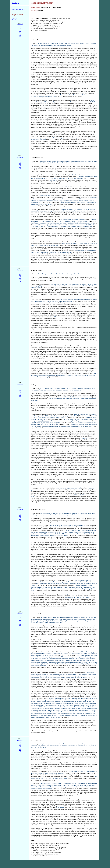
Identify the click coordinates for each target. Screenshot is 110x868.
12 (20, 33)
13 (20, 34)
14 (20, 36)
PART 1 (14, 18)
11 (20, 31)
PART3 (14, 20)
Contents (20, 25)
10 (20, 29)
